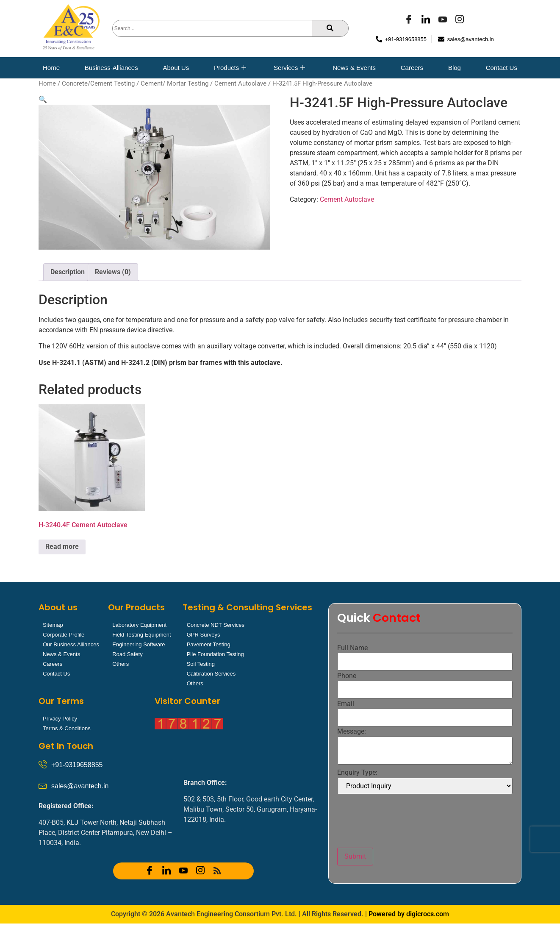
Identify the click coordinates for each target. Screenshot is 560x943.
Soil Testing (201, 664)
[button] (43, 99)
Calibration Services (211, 674)
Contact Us (502, 68)
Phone (347, 676)
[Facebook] (409, 20)
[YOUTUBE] (443, 20)
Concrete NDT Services (216, 625)
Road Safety (128, 654)
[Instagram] (460, 20)
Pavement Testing (209, 644)
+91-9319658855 (77, 765)
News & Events (354, 68)
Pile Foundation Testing (215, 654)
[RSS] (217, 871)
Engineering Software (139, 644)
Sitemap (53, 625)
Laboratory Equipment (139, 625)
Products (230, 68)
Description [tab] (68, 272)
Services (290, 68)
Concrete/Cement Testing (98, 83)
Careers (412, 68)
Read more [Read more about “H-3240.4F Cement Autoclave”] (62, 547)
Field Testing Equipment (142, 635)
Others (121, 664)
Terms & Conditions (67, 728)
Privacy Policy (60, 719)
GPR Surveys (204, 635)
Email (346, 704)
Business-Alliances (111, 68)
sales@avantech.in (80, 786)
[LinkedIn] (426, 20)
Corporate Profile (64, 635)
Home (51, 68)
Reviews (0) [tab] (113, 272)
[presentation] (402, 821)
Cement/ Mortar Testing (175, 83)
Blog (455, 68)
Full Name (352, 648)
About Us (176, 68)
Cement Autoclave (240, 83)
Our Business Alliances (71, 644)
